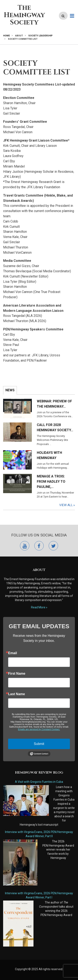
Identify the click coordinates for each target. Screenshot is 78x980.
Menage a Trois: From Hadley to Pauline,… (51, 482)
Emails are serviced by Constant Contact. (39, 729)
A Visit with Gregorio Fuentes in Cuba (39, 782)
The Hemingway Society (24, 15)
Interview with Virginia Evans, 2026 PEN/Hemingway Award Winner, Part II (39, 834)
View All (66, 505)
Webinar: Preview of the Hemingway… (54, 404)
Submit (39, 744)
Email (13, 653)
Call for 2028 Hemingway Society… (55, 427)
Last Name (17, 694)
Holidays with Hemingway (49, 455)
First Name (17, 674)
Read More (38, 607)
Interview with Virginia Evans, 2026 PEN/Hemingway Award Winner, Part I (39, 895)
